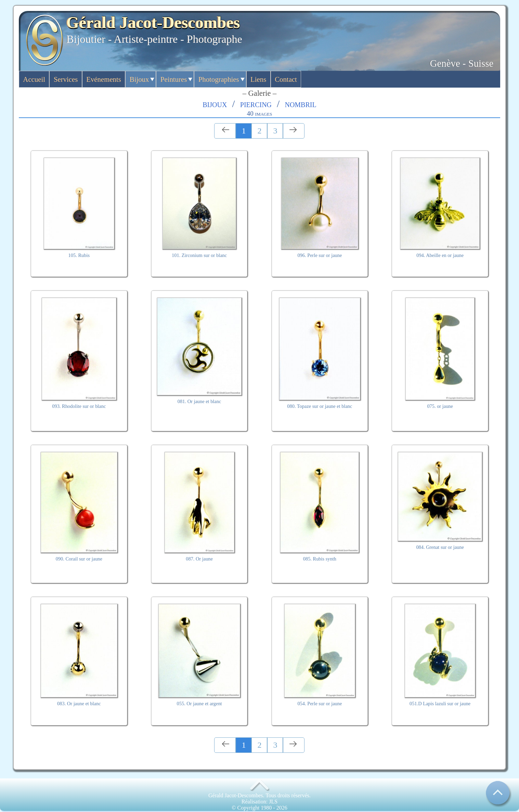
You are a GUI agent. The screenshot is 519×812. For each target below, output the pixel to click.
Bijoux (139, 79)
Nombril (300, 104)
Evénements (104, 79)
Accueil (34, 79)
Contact (286, 79)
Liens (258, 79)
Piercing (256, 104)
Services (66, 79)
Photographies (219, 79)
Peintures (174, 79)
